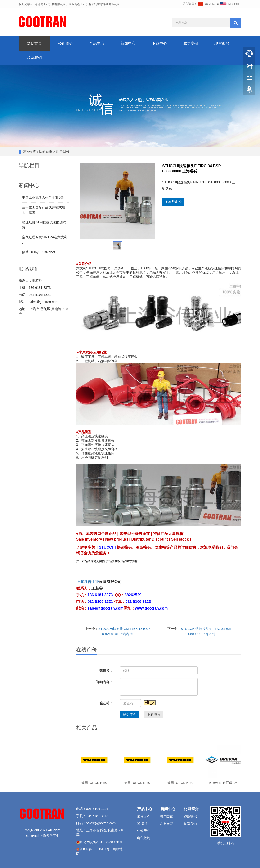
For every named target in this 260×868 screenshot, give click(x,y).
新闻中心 (128, 43)
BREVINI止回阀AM (223, 783)
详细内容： (104, 682)
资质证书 (190, 817)
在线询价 (173, 202)
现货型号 (222, 43)
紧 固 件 (143, 824)
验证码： (106, 703)
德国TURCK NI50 (94, 783)
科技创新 (167, 824)
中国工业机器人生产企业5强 (43, 197)
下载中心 (159, 43)
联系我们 (34, 58)
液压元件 (144, 817)
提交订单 (129, 714)
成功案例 (191, 43)
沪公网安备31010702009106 (101, 842)
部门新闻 (167, 817)
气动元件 (144, 831)
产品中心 (97, 43)
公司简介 (66, 43)
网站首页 (34, 43)
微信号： (106, 670)
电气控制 (144, 838)
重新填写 (154, 714)
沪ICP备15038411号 (95, 849)
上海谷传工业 (88, 582)
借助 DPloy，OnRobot (38, 252)
